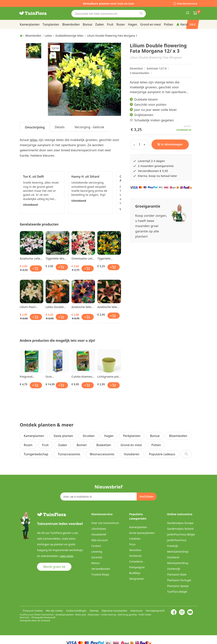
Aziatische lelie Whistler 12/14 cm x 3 (107, 307)
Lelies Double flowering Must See (56, 307)
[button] (34, 51)
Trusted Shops (100, 574)
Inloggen (187, 13)
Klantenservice (187, 3)
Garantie (97, 557)
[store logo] (38, 13)
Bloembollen (33, 36)
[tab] (35, 127)
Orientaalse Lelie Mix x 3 (83, 258)
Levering (97, 552)
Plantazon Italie (177, 574)
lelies (34, 140)
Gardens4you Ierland (180, 529)
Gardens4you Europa (180, 523)
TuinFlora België (177, 592)
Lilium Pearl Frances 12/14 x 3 (31, 307)
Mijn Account (100, 540)
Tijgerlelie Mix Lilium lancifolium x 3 (55, 258)
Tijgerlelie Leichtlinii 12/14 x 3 (109, 258)
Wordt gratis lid (54, 567)
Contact (96, 546)
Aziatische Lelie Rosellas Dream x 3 (31, 258)
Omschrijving (35, 127)
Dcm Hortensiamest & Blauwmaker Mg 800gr (57, 376)
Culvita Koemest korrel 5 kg (82, 376)
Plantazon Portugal (179, 580)
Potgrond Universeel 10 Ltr (31, 376)
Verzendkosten (101, 569)
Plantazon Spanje (178, 586)
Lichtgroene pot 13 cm (108, 376)
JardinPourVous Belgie (181, 534)
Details (60, 127)
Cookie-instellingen (76, 611)
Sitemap (94, 611)
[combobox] (109, 14)
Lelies (48, 36)
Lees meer (66, 556)
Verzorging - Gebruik (89, 127)
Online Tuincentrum (44, 615)
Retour (96, 563)
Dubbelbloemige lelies (69, 36)
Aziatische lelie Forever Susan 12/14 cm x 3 (81, 307)
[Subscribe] (147, 497)
